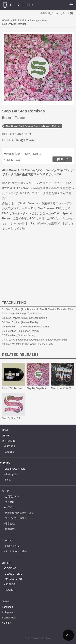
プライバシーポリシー (17, 518)
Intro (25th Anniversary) (15, 388)
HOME (6, 21)
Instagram (7, 612)
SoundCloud (9, 618)
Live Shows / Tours (15, 469)
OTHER (6, 563)
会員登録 (45, 13)
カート (66, 13)
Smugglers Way (38, 21)
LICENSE (10, 584)
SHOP (5, 491)
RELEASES (20, 21)
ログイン (56, 13)
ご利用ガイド (12, 497)
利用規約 (10, 529)
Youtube (6, 623)
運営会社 (10, 524)
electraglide (11, 474)
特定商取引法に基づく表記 (19, 513)
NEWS (6, 436)
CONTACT (8, 541)
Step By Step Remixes (39, 388)
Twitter (6, 602)
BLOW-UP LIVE (13, 574)
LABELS (9, 452)
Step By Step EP (11, 418)
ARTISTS (10, 446)
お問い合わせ (12, 546)
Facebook (7, 607)
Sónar (8, 480)
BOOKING (11, 568)
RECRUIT (10, 590)
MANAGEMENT (14, 579)
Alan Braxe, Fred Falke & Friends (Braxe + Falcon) (33, 126)
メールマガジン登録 (16, 551)
